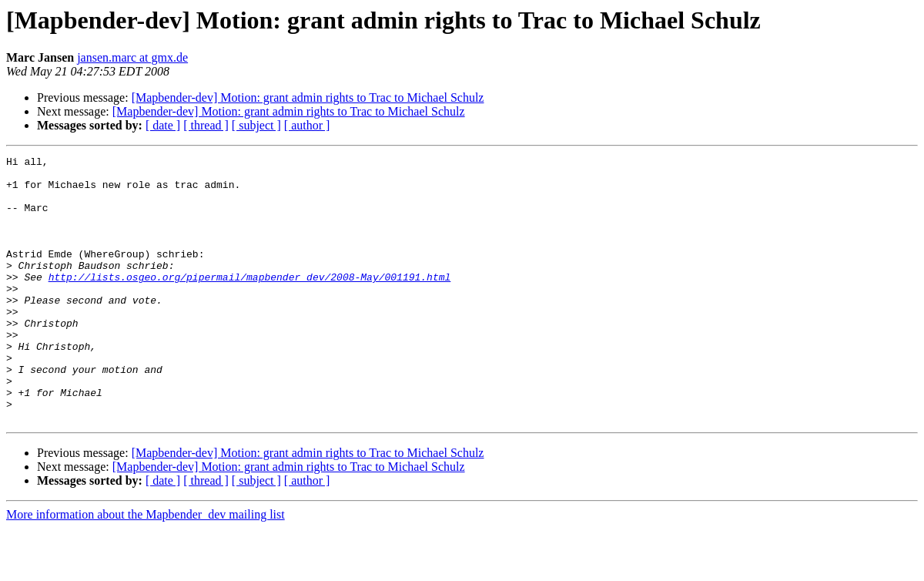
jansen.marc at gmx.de (132, 57)
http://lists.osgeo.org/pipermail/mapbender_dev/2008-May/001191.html (250, 302)
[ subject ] (256, 125)
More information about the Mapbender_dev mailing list (146, 568)
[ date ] (163, 125)
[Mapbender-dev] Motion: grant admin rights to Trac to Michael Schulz (308, 97)
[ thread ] (206, 125)
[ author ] (307, 125)
